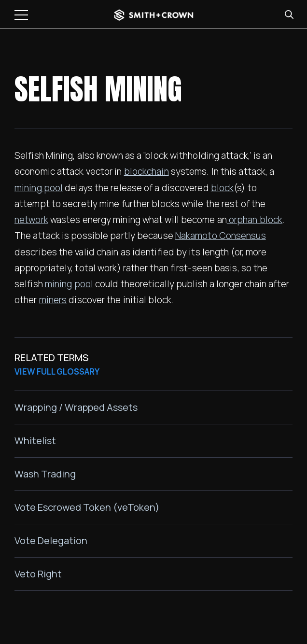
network (31, 220)
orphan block (255, 220)
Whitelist (35, 441)
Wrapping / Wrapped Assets (76, 407)
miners (53, 300)
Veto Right (38, 574)
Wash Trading (45, 474)
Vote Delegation (51, 540)
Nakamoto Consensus (221, 236)
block (223, 188)
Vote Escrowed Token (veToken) (87, 507)
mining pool (39, 188)
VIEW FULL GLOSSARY (57, 371)
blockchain (147, 171)
